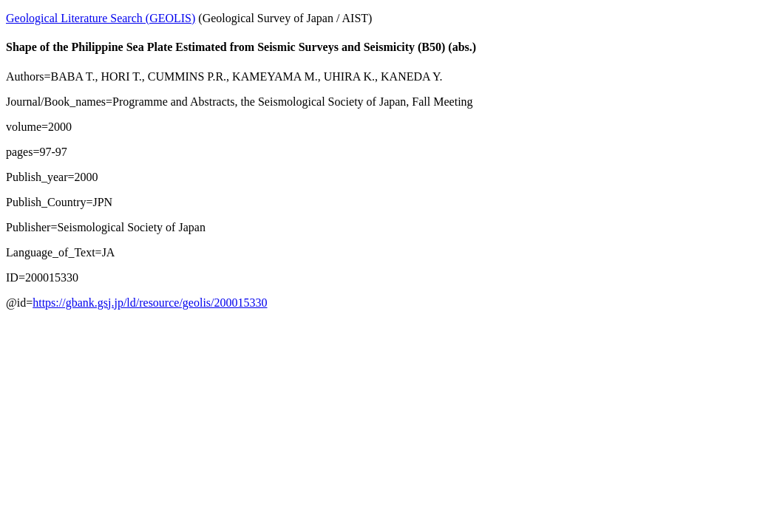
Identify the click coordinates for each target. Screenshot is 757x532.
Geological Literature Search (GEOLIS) (101, 18)
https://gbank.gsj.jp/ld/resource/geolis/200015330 (150, 303)
